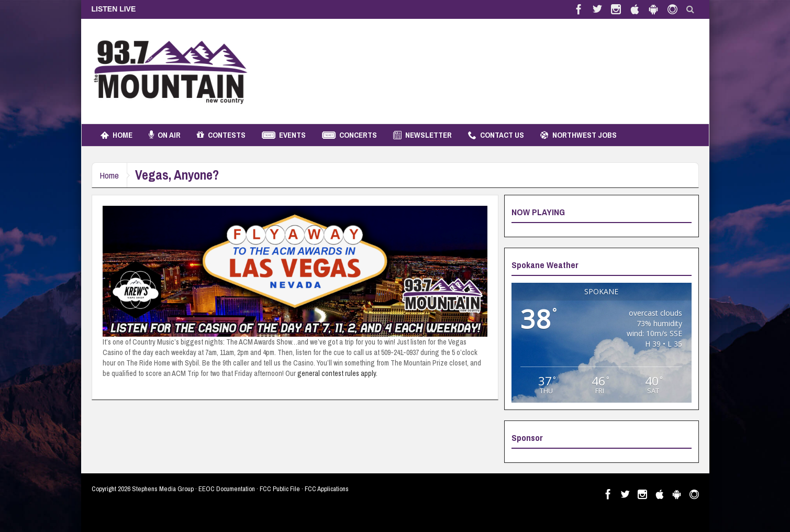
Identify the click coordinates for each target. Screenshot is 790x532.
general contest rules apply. (337, 373)
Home (116, 135)
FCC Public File (280, 489)
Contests (221, 135)
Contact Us (496, 135)
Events (284, 135)
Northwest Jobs (578, 135)
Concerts (349, 135)
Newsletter (422, 135)
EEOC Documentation (227, 489)
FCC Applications (327, 489)
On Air (165, 135)
